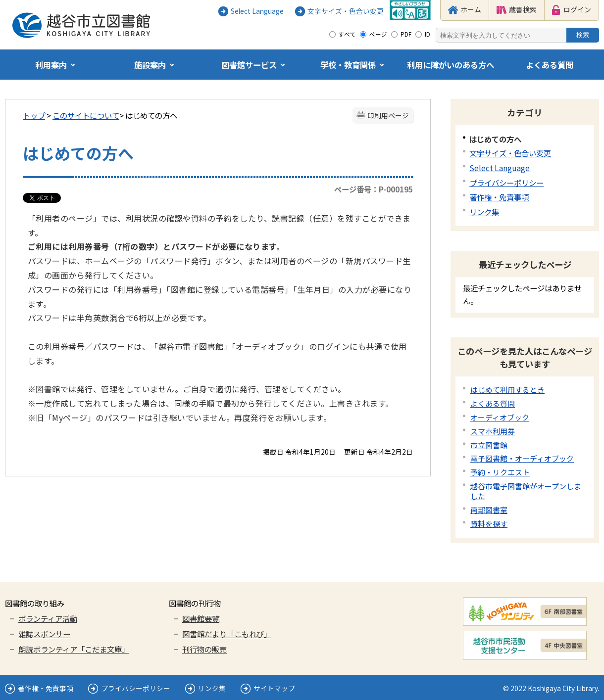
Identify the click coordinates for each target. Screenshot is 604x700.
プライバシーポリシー (506, 183)
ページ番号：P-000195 (374, 189)
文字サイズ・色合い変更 (510, 153)
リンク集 (484, 212)
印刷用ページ (388, 115)
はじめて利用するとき (507, 390)
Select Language (500, 168)
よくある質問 (493, 403)
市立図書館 (489, 445)
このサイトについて (86, 115)
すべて (347, 34)
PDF (406, 34)
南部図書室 (489, 510)
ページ (378, 34)
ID (428, 34)
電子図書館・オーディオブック (522, 458)
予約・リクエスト (500, 472)
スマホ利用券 (493, 431)
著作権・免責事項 (499, 197)
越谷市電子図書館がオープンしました (526, 491)
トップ (34, 115)
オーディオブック (500, 417)
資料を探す (489, 524)
